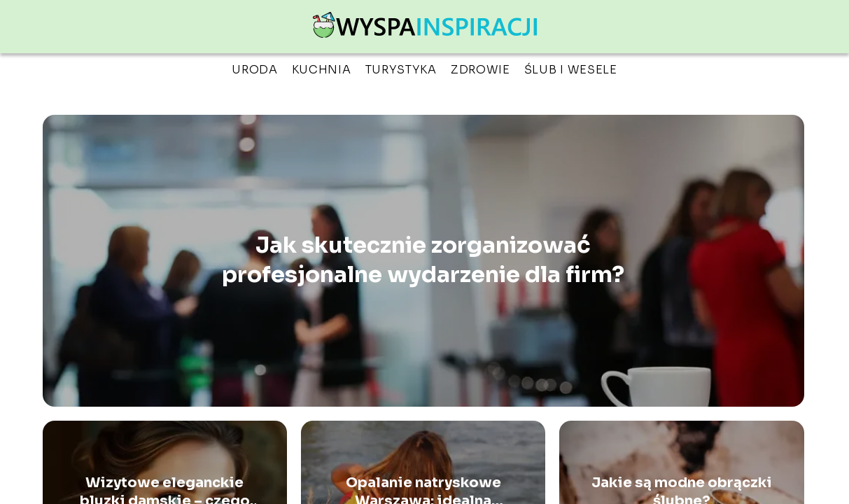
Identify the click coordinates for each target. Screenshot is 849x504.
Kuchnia (322, 70)
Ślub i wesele (571, 70)
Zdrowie (480, 70)
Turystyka (401, 70)
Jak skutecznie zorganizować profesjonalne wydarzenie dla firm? (423, 260)
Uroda (255, 70)
